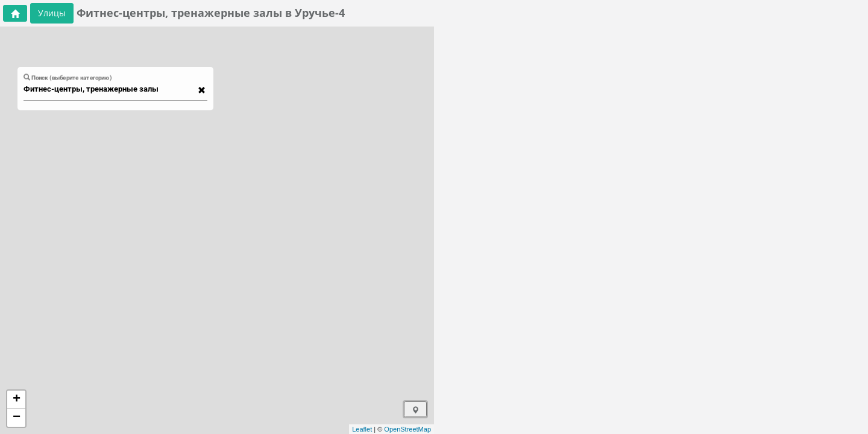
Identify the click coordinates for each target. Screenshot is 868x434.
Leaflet (362, 429)
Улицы (52, 13)
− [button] (17, 418)
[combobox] (110, 89)
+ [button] (17, 400)
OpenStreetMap (407, 429)
